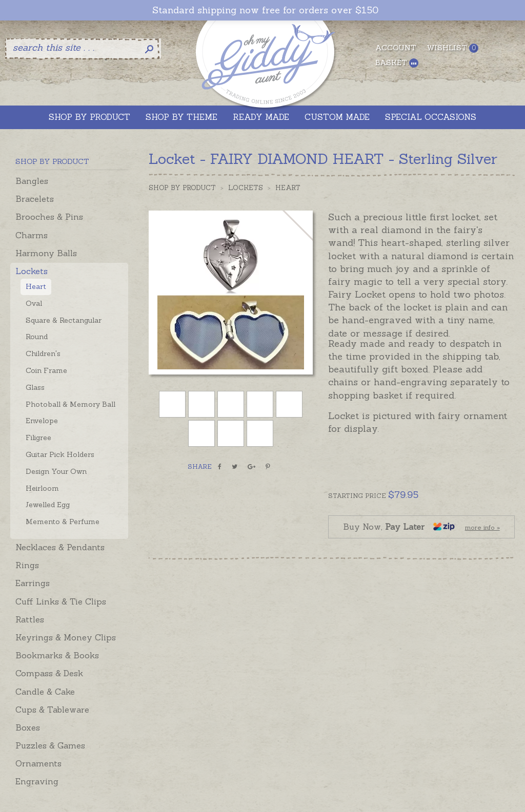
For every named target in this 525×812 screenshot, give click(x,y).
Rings (27, 565)
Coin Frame (46, 370)
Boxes (28, 727)
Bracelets (35, 199)
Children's (43, 353)
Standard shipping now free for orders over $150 (265, 10)
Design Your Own (56, 471)
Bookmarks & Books (57, 655)
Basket (397, 63)
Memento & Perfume (63, 522)
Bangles (32, 181)
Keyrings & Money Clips (66, 637)
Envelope (42, 421)
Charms (32, 235)
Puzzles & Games (50, 745)
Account (396, 48)
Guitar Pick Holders (60, 454)
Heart (36, 286)
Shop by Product (182, 188)
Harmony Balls (46, 253)
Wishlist (452, 48)
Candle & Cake (45, 692)
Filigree (38, 438)
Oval (34, 303)
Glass (35, 387)
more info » (482, 527)
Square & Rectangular (64, 320)
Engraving (37, 781)
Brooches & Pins (49, 217)
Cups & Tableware (52, 710)
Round (37, 337)
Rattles (30, 619)
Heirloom (42, 488)
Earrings (33, 583)
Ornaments (38, 763)
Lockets (32, 271)
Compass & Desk (49, 673)
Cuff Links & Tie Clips (61, 601)
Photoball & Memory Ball (70, 404)
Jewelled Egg (48, 505)
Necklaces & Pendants (60, 547)
